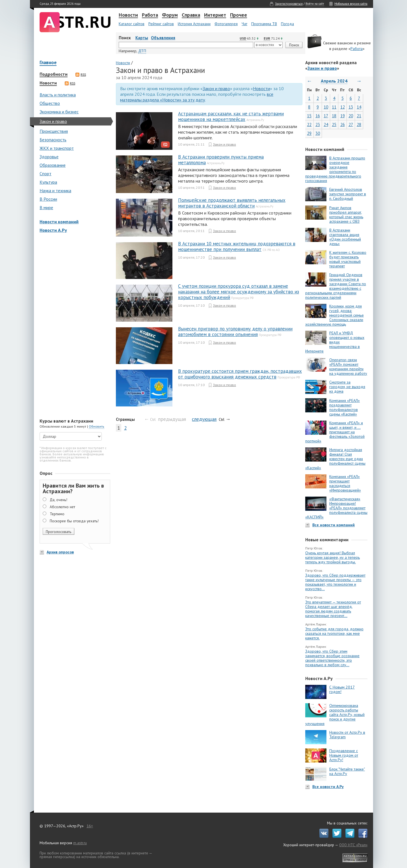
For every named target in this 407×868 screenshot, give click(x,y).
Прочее (239, 15)
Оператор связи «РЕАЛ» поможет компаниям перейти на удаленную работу (348, 367)
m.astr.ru (80, 843)
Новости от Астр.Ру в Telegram (347, 735)
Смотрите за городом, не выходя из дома (347, 387)
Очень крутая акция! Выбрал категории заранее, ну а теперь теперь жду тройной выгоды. (333, 557)
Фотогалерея (226, 24)
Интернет (215, 15)
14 (359, 107)
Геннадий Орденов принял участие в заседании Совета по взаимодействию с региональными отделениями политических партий (336, 286)
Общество (50, 103)
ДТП (142, 51)
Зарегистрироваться (289, 4)
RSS (81, 75)
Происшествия (54, 131)
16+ (90, 826)
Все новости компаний (334, 525)
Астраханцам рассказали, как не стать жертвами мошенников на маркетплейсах (231, 116)
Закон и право (53, 121)
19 (343, 116)
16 (318, 116)
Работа (150, 15)
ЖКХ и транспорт (57, 148)
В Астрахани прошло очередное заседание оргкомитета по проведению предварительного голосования (335, 169)
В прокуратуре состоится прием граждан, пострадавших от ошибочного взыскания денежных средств (240, 374)
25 (334, 125)
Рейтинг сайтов (161, 24)
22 (309, 125)
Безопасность (53, 140)
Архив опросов (60, 552)
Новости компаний (59, 222)
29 (309, 133)
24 (326, 125)
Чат (244, 24)
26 (343, 125)
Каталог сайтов (132, 24)
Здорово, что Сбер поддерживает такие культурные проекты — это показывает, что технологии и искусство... (335, 582)
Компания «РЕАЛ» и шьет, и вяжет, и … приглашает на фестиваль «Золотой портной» (335, 432)
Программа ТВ (264, 24)
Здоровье (49, 157)
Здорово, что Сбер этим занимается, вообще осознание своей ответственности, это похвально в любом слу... (332, 658)
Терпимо (57, 514)
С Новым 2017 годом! (342, 689)
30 (318, 133)
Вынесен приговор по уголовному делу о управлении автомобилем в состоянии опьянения (235, 332)
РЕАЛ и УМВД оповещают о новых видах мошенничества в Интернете (335, 342)
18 (334, 116)
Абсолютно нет (62, 507)
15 (309, 116)
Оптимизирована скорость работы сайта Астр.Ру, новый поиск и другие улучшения (335, 715)
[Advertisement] (73, 326)
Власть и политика (58, 95)
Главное (48, 63)
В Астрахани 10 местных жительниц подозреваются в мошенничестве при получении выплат (237, 246)
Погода (287, 24)
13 (351, 107)
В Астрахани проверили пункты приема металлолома (221, 160)
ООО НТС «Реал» (353, 845)
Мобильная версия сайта (351, 4)
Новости (128, 15)
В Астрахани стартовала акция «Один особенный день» (345, 237)
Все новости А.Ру (328, 787)
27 (351, 125)
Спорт (46, 174)
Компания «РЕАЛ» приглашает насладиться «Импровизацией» (345, 483)
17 (326, 116)
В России (48, 199)
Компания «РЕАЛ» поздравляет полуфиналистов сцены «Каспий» (345, 407)
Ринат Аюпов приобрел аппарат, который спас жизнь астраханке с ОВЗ (346, 215)
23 (318, 125)
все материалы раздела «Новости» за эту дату (197, 97)
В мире (46, 207)
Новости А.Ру (53, 230)
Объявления (163, 38)
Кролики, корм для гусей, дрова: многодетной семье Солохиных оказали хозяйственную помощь (335, 315)
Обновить (97, 426)
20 (351, 116)
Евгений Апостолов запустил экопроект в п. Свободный (348, 194)
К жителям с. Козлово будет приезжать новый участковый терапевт (348, 259)
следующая (204, 419)
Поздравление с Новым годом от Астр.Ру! (344, 755)
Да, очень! (59, 500)
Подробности (54, 74)
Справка (191, 15)
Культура (48, 182)
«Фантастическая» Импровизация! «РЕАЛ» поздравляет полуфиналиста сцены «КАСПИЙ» (336, 508)
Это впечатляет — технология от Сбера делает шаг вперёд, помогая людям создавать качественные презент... (333, 609)
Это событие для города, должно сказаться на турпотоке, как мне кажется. (334, 633)
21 (359, 116)
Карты (142, 38)
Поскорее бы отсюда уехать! (74, 521)
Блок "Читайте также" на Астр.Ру (347, 771)
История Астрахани (194, 24)
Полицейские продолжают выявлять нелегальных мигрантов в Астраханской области (232, 203)
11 (334, 107)
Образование (53, 165)
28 (359, 125)
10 (326, 107)
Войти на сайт (315, 4)
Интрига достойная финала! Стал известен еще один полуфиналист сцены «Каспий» (335, 459)
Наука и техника (55, 191)
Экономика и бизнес (59, 112)
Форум (170, 15)
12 (343, 107)
